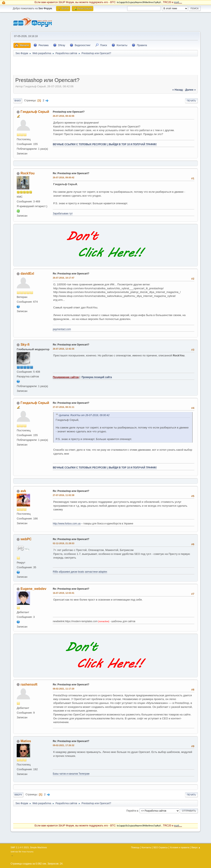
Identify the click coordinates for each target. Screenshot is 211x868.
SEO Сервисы (161, 847)
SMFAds (14, 852)
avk (23, 491)
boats (81, 572)
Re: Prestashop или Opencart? (71, 173)
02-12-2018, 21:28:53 (63, 543)
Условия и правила (180, 847)
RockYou (28, 173)
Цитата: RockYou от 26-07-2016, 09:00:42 (84, 415)
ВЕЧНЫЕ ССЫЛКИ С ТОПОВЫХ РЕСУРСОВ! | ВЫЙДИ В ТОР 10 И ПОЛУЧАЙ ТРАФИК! (105, 144)
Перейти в (132, 811)
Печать (191, 101)
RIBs (55, 572)
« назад (178, 90)
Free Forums (28, 852)
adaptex (103, 572)
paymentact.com (62, 329)
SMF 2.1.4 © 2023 (20, 847)
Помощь (135, 847)
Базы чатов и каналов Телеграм (71, 774)
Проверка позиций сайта (97, 377)
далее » (190, 90)
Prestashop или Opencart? (69, 112)
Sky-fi (25, 345)
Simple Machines (39, 847)
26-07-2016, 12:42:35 (63, 349)
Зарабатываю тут (63, 213)
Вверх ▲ (196, 847)
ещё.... (178, 2)
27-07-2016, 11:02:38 (63, 495)
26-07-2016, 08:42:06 (63, 116)
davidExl (27, 274)
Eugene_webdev (33, 589)
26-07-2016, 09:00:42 (63, 177)
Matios (26, 741)
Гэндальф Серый (35, 112)
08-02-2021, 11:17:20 (63, 689)
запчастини (91, 572)
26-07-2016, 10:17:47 (63, 278)
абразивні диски (68, 572)
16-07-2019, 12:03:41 (63, 593)
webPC (26, 539)
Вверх (18, 795)
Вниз (18, 101)
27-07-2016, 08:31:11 (63, 407)
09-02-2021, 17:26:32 (63, 745)
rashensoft (29, 684)
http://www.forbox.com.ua (67, 524)
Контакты (146, 847)
